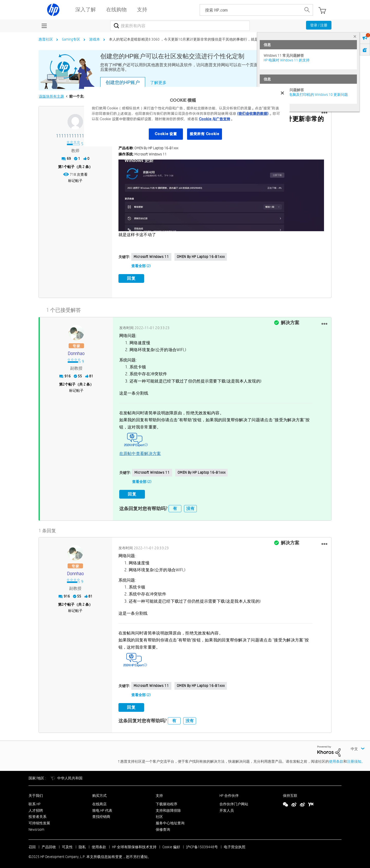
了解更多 (158, 83)
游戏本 (95, 39)
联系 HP (35, 802)
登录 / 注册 (319, 25)
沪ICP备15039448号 (202, 845)
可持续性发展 (39, 821)
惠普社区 (46, 39)
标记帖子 (75, 181)
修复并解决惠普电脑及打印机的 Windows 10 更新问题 (306, 95)
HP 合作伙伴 (229, 794)
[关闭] (282, 93)
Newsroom (36, 828)
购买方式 (99, 794)
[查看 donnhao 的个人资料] (76, 353)
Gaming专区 (71, 39)
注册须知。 (356, 760)
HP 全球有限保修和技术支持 (134, 845)
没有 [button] (190, 507)
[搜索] (180, 26)
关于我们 (36, 794)
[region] (187, 117)
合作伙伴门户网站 (234, 802)
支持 (159, 794)
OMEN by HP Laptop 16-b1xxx (201, 257)
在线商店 (99, 802)
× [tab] (355, 36)
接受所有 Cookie (205, 134)
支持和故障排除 (168, 808)
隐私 (82, 845)
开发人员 (227, 808)
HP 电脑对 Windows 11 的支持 (287, 60)
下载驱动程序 (166, 802)
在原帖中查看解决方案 (140, 452)
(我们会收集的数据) (253, 114)
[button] (324, 113)
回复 (131, 278)
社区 (159, 815)
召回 (32, 845)
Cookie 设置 (166, 134)
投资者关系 (38, 815)
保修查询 (163, 828)
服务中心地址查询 (170, 821)
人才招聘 (36, 808)
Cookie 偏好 (171, 845)
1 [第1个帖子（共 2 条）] (63, 167)
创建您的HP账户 (123, 82)
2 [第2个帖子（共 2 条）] (64, 384)
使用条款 (336, 760)
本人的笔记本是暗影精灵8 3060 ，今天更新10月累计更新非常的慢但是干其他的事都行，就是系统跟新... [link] (192, 39)
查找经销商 (101, 815)
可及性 (67, 845)
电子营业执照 (235, 845)
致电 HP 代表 (102, 808)
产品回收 (49, 845)
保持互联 (290, 794)
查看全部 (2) (141, 266)
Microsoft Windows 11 (151, 257)
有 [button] (175, 507)
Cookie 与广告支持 (215, 119)
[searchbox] (251, 10)
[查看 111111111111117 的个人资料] (75, 136)
